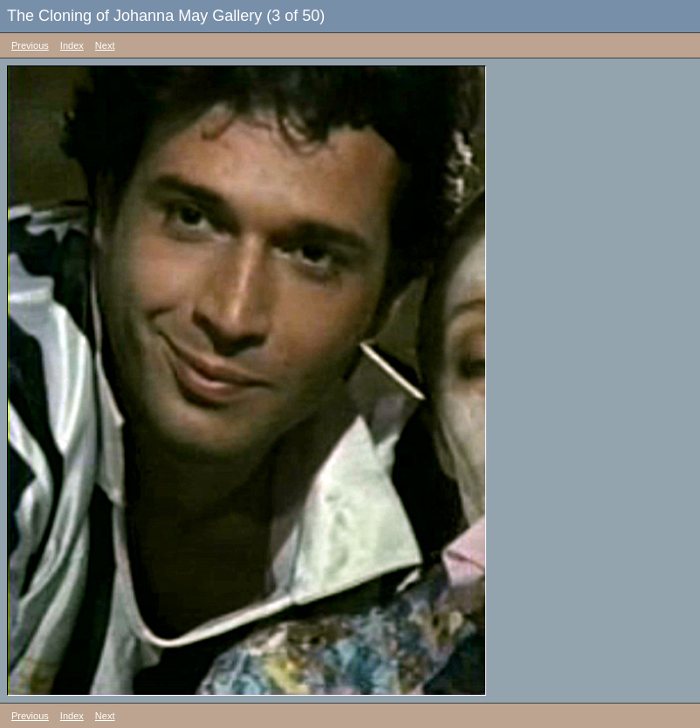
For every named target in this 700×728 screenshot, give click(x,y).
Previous (30, 45)
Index (72, 45)
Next (105, 45)
